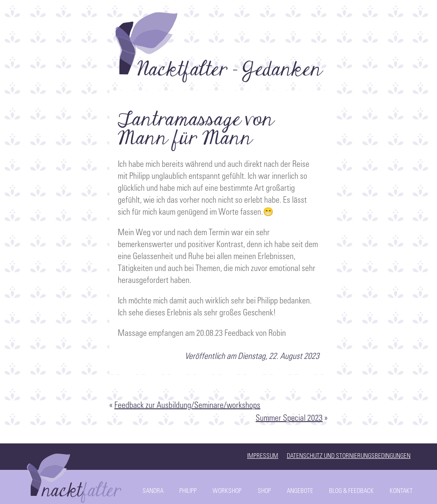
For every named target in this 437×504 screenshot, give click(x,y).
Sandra (153, 491)
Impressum (263, 456)
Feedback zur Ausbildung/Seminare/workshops (187, 406)
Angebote (300, 491)
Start (76, 476)
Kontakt (401, 491)
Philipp (188, 491)
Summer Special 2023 (289, 419)
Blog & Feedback (351, 491)
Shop (264, 491)
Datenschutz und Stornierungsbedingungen (349, 456)
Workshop (227, 491)
